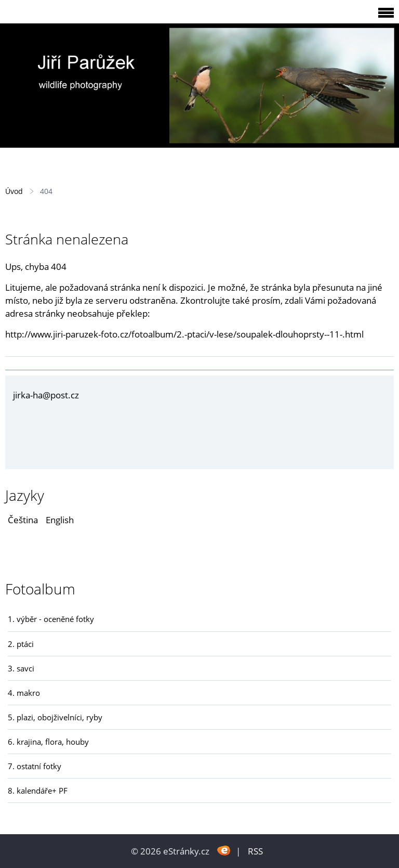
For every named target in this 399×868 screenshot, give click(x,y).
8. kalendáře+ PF (38, 791)
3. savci (21, 668)
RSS (255, 851)
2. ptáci (21, 644)
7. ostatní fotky (35, 766)
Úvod (14, 191)
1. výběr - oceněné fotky (51, 619)
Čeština (23, 520)
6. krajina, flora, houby (48, 742)
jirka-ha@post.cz (46, 395)
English (60, 520)
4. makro (24, 693)
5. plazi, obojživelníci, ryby (55, 717)
